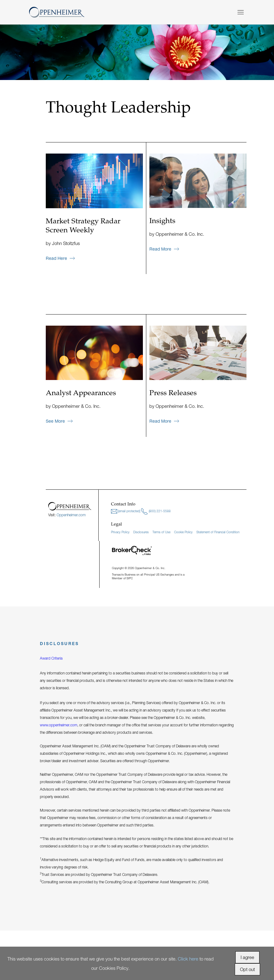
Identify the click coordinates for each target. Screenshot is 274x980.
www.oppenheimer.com (59, 725)
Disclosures (141, 532)
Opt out (247, 969)
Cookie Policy (183, 532)
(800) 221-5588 (156, 511)
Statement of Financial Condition (218, 532)
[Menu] (241, 12)
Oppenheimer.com (71, 515)
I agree (247, 957)
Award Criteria (51, 658)
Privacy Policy (120, 532)
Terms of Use (161, 532)
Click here (188, 959)
